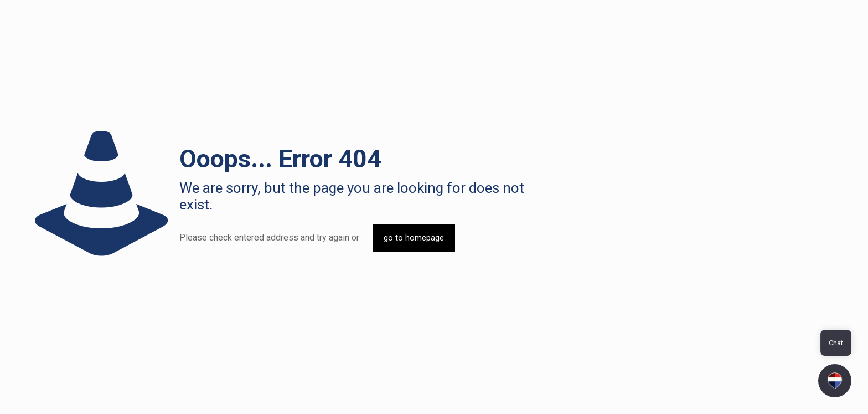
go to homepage (414, 238)
